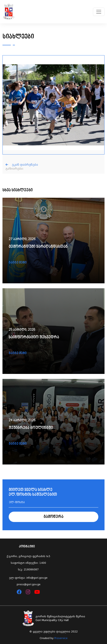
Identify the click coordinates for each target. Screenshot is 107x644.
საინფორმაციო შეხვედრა (34, 337)
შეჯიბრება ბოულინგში (31, 428)
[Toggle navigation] (99, 12)
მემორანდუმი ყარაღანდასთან (38, 247)
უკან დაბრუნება (22, 165)
